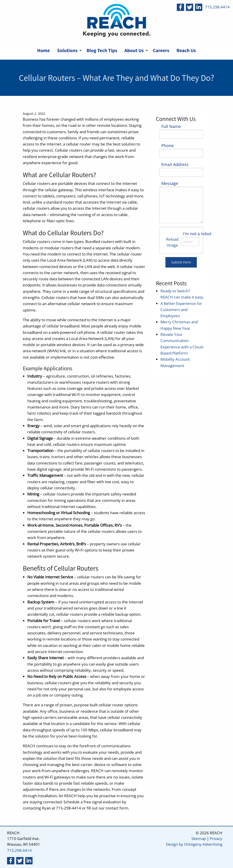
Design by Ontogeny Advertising (194, 844)
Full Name (171, 126)
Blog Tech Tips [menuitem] (102, 50)
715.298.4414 (217, 7)
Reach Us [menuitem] (186, 50)
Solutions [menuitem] (67, 50)
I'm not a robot (197, 234)
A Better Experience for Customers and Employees (181, 310)
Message (170, 183)
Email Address (175, 164)
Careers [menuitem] (161, 50)
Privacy (216, 839)
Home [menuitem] (43, 50)
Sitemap (199, 839)
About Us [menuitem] (134, 50)
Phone (167, 146)
